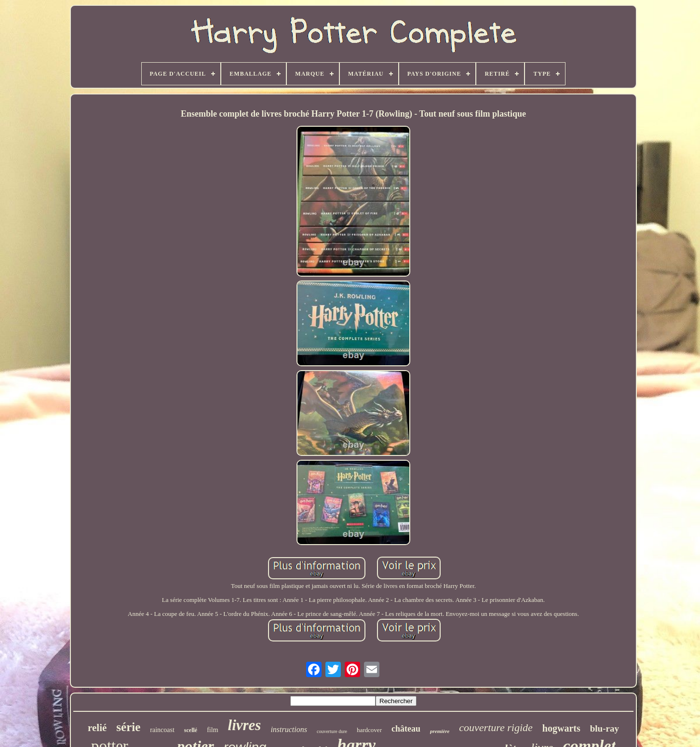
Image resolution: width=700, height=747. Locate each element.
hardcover (369, 730)
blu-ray (605, 728)
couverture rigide (496, 727)
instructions (289, 729)
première (440, 731)
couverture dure (332, 731)
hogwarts (561, 728)
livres (245, 725)
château (406, 729)
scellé (191, 730)
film (212, 730)
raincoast (162, 730)
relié (97, 728)
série (128, 727)
